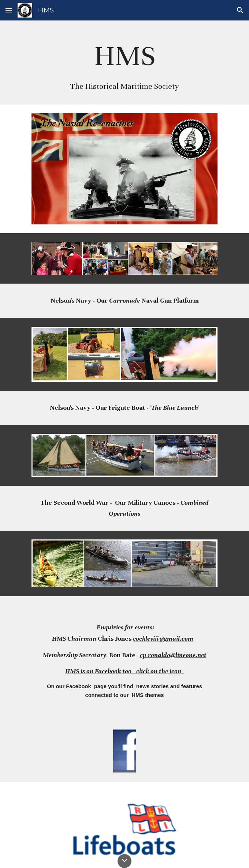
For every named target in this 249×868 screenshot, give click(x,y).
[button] (9, 10)
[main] (124, 62)
